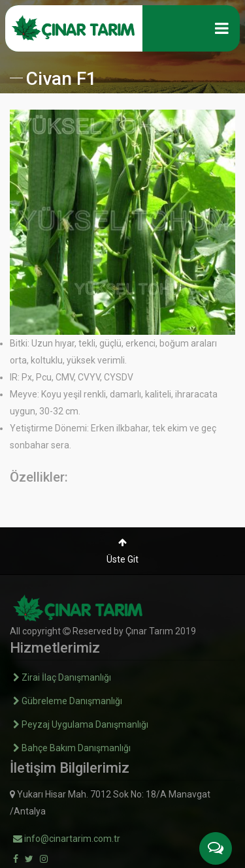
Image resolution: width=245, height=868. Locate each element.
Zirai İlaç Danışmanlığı (62, 677)
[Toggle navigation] (222, 28)
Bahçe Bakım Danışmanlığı (72, 748)
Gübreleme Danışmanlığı (68, 701)
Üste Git (122, 551)
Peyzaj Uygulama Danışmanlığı (81, 724)
